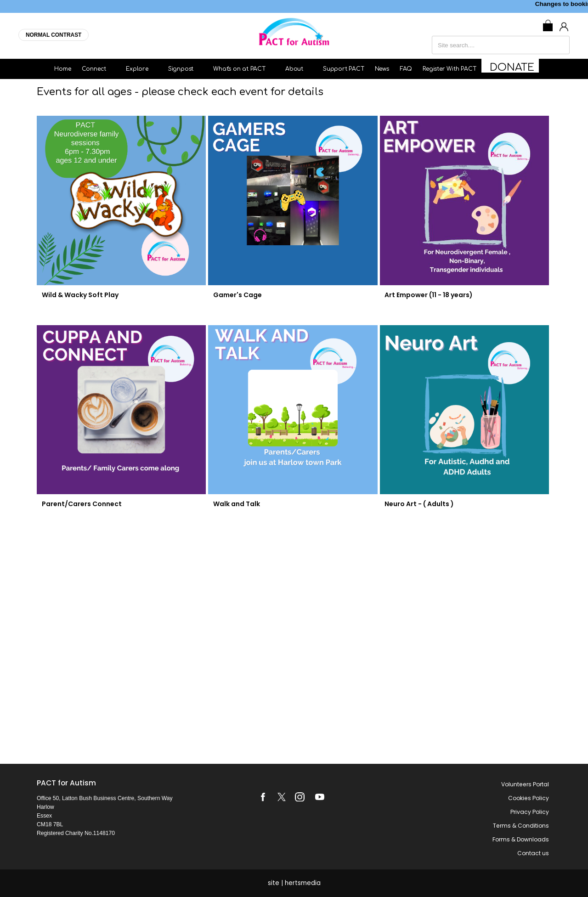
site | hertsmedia (294, 883)
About (308, 69)
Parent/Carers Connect (79, 504)
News (388, 69)
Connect (107, 69)
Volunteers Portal (525, 784)
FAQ (412, 69)
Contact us (533, 853)
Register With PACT (455, 69)
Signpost (194, 69)
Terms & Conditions (521, 826)
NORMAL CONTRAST (54, 35)
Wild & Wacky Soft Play (78, 295)
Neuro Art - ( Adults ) (417, 504)
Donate (512, 69)
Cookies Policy (529, 798)
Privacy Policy (530, 812)
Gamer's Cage (236, 295)
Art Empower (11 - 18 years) (427, 295)
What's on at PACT (252, 69)
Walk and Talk (235, 504)
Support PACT (350, 69)
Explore (150, 69)
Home (69, 69)
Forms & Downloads (521, 839)
